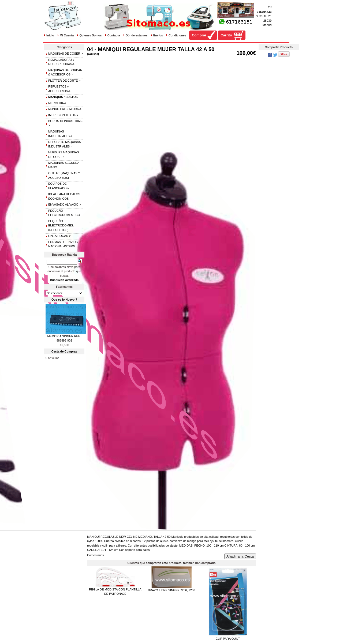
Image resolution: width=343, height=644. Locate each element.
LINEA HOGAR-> (60, 236)
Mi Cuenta (67, 35)
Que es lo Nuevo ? (64, 300)
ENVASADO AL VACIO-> (65, 204)
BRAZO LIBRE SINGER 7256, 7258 (171, 590)
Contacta (114, 35)
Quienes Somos (90, 35)
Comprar (199, 35)
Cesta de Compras (64, 351)
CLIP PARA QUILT (228, 639)
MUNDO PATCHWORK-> (65, 109)
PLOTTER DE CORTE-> (64, 81)
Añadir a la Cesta (240, 556)
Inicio (50, 35)
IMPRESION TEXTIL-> (63, 115)
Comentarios (95, 555)
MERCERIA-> (57, 103)
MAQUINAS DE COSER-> (66, 54)
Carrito (226, 35)
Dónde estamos (137, 35)
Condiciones (177, 35)
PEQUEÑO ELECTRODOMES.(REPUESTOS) (61, 226)
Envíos (158, 35)
